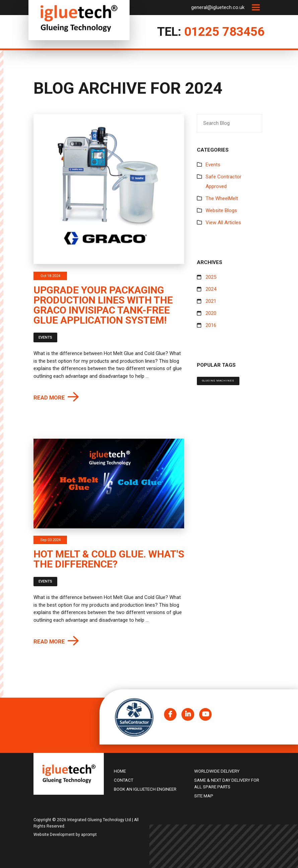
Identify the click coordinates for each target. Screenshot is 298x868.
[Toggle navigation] (256, 7)
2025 (211, 277)
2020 (211, 313)
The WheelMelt (222, 198)
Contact (124, 780)
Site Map (204, 796)
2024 (211, 289)
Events (45, 337)
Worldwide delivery (217, 771)
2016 (211, 325)
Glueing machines (218, 381)
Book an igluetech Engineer (145, 789)
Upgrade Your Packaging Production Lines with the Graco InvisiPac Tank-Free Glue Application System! (103, 305)
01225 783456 (224, 32)
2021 (211, 301)
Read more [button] (49, 398)
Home (120, 771)
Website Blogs (221, 210)
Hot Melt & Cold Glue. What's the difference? (109, 559)
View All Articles (223, 223)
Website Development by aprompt (65, 835)
